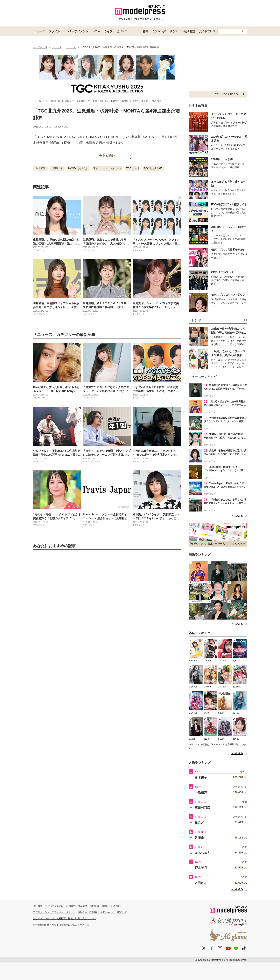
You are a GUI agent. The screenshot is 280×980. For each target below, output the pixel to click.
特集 (145, 31)
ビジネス (122, 31)
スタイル (54, 31)
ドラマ (174, 31)
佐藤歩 (199, 838)
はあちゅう (202, 853)
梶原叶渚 (57, 168)
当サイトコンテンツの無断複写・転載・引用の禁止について (65, 918)
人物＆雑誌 (188, 31)
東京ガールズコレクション (107, 168)
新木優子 (201, 777)
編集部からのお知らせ (113, 906)
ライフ (108, 31)
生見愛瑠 (41, 168)
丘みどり (201, 823)
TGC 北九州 (133, 168)
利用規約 (71, 906)
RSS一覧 (122, 912)
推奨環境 (82, 906)
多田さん (201, 883)
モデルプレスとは (54, 906)
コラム (96, 31)
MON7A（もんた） (78, 168)
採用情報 (94, 906)
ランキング (159, 31)
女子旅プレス (207, 31)
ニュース (40, 31)
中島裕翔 (201, 793)
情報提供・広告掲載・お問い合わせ (96, 912)
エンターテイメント (76, 31)
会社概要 (38, 906)
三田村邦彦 (202, 808)
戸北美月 (201, 868)
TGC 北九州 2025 (153, 168)
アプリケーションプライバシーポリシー (54, 912)
